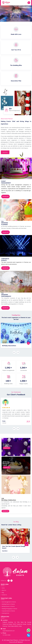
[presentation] (14, 352)
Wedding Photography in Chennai (9, 609)
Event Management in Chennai (8, 602)
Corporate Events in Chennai (8, 611)
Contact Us (4, 595)
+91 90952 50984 (6, 635)
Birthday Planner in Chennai (8, 606)
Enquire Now (5, 196)
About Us (3, 590)
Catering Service (5, 613)
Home (3, 588)
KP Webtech (19, 642)
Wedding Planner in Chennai (8, 604)
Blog (2, 592)
